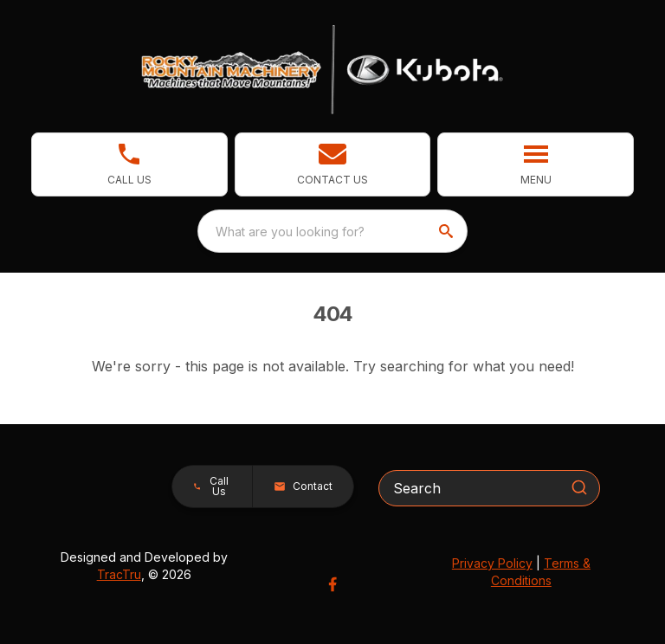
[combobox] (332, 231)
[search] (448, 231)
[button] (333, 164)
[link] (129, 164)
